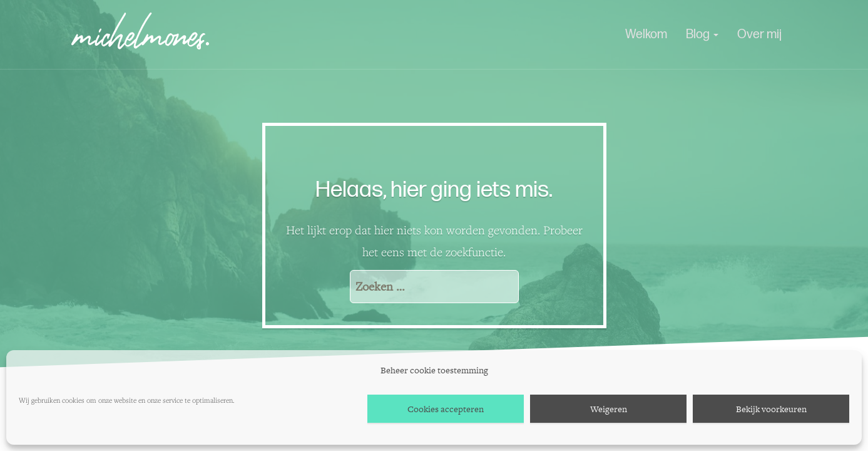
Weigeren (609, 409)
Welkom (646, 34)
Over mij (759, 34)
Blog (702, 34)
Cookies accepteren (446, 409)
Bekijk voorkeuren (771, 409)
